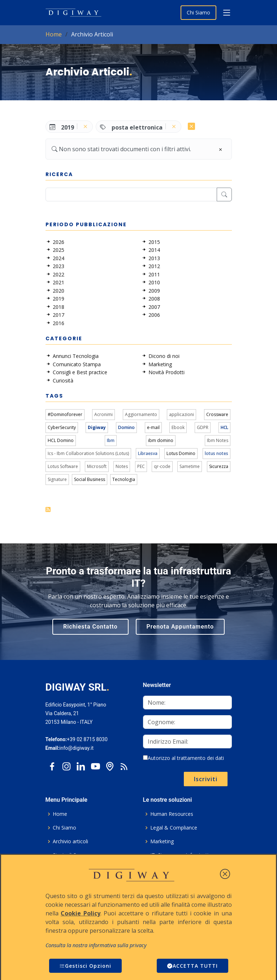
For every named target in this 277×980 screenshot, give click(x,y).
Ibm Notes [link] (218, 440)
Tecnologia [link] (124, 479)
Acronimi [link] (103, 414)
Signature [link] (57, 479)
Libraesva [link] (148, 453)
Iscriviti (206, 779)
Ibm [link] (111, 440)
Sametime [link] (190, 466)
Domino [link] (126, 427)
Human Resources (172, 814)
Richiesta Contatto (90, 627)
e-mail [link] (153, 427)
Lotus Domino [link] (181, 453)
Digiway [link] (97, 427)
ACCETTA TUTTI (192, 966)
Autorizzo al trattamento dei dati (183, 758)
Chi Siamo (198, 12)
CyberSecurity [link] (62, 427)
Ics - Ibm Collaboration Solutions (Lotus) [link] (88, 453)
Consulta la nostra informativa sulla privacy (96, 945)
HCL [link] (224, 427)
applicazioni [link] (181, 414)
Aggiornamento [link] (141, 414)
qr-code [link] (162, 466)
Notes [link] (122, 466)
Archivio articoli (70, 841)
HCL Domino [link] (61, 440)
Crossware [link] (217, 414)
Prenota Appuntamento (180, 627)
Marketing (162, 841)
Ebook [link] (178, 427)
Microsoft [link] (97, 466)
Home (54, 34)
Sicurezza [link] (219, 466)
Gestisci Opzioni (85, 966)
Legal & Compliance (174, 828)
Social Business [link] (90, 479)
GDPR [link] (203, 427)
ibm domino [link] (161, 440)
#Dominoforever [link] (65, 414)
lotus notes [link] (217, 453)
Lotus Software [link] (63, 466)
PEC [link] (141, 466)
